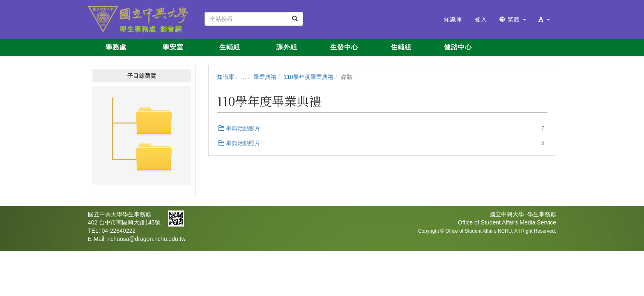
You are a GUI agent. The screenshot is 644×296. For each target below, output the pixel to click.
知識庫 (225, 77)
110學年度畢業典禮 (309, 77)
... (244, 77)
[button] (544, 19)
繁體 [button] (513, 19)
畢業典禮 (265, 77)
